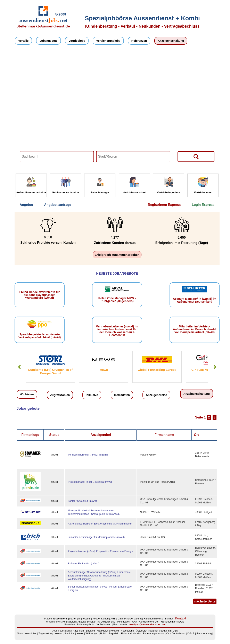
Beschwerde (120, 625)
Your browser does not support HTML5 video (117, 110)
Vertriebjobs (77, 41)
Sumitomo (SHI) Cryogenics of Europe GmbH (51, 371)
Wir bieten (27, 394)
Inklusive (92, 395)
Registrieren (69, 622)
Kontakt (180, 618)
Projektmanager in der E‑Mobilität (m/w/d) (91, 482)
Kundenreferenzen (149, 622)
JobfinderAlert (104, 625)
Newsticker (31, 634)
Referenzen (139, 41)
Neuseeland (127, 631)
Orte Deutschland (176, 634)
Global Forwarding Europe (157, 370)
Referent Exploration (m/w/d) (84, 564)
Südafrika (166, 631)
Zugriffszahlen (60, 395)
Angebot (26, 205)
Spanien (154, 631)
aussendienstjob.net (65, 619)
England (90, 631)
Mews (104, 370)
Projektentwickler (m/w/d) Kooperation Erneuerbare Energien (101, 551)
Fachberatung (204, 634)
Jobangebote (48, 41)
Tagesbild (114, 634)
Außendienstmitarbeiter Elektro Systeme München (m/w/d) (100, 524)
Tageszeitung (46, 634)
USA (175, 631)
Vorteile (23, 41)
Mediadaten (122, 395)
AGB (113, 619)
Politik (104, 634)
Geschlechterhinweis (172, 622)
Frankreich (103, 631)
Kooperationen (101, 619)
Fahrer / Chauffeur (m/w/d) (82, 501)
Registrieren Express (164, 205)
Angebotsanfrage (58, 205)
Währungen (92, 634)
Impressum (84, 619)
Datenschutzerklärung (130, 619)
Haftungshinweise (153, 619)
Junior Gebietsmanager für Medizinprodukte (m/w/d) (96, 537)
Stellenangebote (85, 625)
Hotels (80, 634)
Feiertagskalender (131, 634)
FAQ (134, 622)
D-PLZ (191, 634)
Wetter (59, 634)
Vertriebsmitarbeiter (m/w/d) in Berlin (88, 455)
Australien (78, 631)
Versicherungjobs (108, 41)
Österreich (142, 631)
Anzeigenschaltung (171, 41)
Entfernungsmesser (154, 634)
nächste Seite (205, 601)
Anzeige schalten (87, 622)
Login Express (203, 205)
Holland (115, 631)
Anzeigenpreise (156, 395)
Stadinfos (69, 634)
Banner (169, 619)
